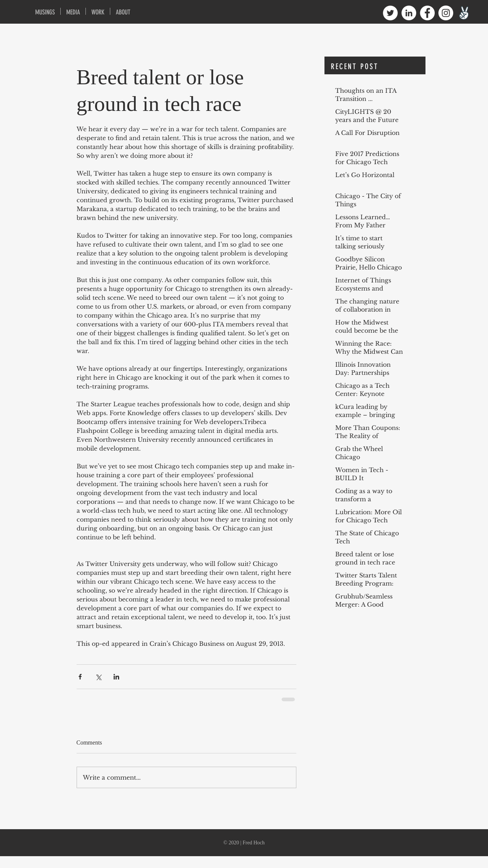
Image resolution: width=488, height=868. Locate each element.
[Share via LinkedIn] (116, 677)
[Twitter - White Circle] (390, 13)
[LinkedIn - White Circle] (409, 13)
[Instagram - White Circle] (446, 13)
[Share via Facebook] (80, 677)
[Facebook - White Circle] (427, 13)
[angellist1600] (464, 13)
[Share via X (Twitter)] (98, 677)
